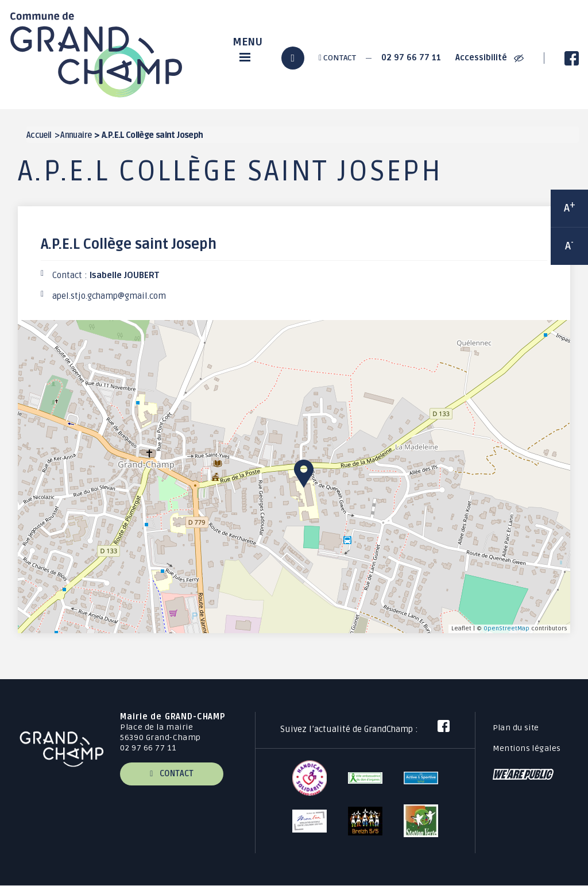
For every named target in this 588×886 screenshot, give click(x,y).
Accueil (39, 135)
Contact (337, 58)
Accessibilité (490, 58)
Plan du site (516, 728)
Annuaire (76, 135)
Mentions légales (527, 748)
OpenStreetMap (506, 628)
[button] (304, 474)
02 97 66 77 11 (411, 58)
